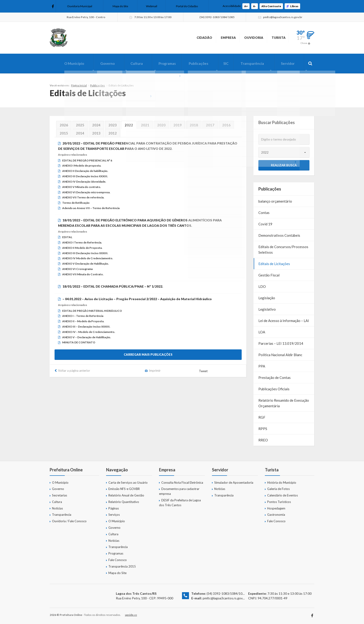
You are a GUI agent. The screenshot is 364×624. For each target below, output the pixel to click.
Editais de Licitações (274, 264)
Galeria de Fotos (278, 489)
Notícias (57, 508)
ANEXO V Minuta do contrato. (82, 187)
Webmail (152, 6)
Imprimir (155, 371)
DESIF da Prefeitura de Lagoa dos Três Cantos (180, 503)
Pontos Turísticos (279, 502)
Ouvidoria (241, 38)
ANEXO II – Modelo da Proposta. (83, 321)
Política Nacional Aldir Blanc (280, 355)
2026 (64, 125)
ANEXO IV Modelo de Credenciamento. (88, 258)
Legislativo (267, 309)
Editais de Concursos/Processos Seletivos (283, 250)
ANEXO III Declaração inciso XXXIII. (85, 176)
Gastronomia (276, 515)
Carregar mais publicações (148, 355)
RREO (263, 440)
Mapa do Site (120, 6)
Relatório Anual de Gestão (126, 495)
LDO (262, 286)
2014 (80, 133)
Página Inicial (79, 85)
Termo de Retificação (76, 203)
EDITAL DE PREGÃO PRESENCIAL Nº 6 (87, 160)
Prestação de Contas (275, 378)
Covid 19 (265, 224)
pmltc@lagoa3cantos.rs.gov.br (224, 598)
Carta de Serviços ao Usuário (128, 483)
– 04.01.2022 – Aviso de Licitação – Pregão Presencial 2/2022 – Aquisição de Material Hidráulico (137, 299)
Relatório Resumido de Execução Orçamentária (284, 403)
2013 (96, 133)
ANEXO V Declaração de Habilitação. (86, 264)
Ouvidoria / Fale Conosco (69, 521)
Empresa (207, 38)
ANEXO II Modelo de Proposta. (82, 248)
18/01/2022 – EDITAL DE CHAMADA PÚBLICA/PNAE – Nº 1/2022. (113, 286)
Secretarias (60, 495)
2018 (194, 125)
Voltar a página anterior (74, 371)
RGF (262, 417)
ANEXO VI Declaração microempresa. (86, 192)
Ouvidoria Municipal (80, 6)
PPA (262, 366)
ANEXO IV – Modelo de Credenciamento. (89, 332)
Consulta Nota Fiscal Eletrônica (182, 483)
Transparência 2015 (122, 566)
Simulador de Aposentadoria (234, 483)
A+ (246, 6)
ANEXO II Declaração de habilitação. (85, 171)
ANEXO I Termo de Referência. (82, 242)
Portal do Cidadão (187, 6)
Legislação (267, 298)
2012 (113, 133)
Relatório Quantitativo (124, 502)
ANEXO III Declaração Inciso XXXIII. (85, 253)
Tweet (204, 371)
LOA (262, 332)
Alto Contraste (271, 6)
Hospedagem (276, 508)
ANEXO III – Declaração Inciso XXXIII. (86, 327)
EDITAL (67, 237)
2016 (226, 125)
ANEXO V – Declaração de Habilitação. (87, 337)
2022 (129, 125)
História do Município (282, 483)
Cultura (128, 63)
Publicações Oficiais (274, 389)
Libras (292, 6)
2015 (64, 133)
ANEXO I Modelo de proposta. (82, 166)
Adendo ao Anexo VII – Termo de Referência (91, 208)
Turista (274, 38)
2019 (178, 125)
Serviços (114, 515)
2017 (210, 125)
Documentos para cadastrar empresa (179, 491)
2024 (96, 125)
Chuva (304, 43)
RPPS (263, 429)
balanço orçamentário (275, 201)
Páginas (114, 508)
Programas (160, 63)
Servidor (287, 63)
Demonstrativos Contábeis (279, 235)
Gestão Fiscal (269, 275)
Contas (264, 213)
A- (255, 6)
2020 (161, 125)
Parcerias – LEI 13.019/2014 (281, 343)
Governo (98, 63)
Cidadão (175, 38)
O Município (63, 63)
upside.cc (131, 615)
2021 (145, 125)
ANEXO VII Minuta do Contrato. (83, 274)
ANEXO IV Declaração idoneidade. (84, 182)
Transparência (249, 63)
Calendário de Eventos (283, 495)
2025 (80, 125)
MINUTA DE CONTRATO (79, 342)
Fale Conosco (118, 560)
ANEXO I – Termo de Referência (83, 316)
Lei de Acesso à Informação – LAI (284, 321)
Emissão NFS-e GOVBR (124, 489)
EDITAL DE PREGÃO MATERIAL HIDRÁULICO (92, 311)
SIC (222, 63)
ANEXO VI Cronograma (77, 269)
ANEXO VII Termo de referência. (83, 197)
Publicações (193, 63)
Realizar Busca (284, 165)
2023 (113, 125)
